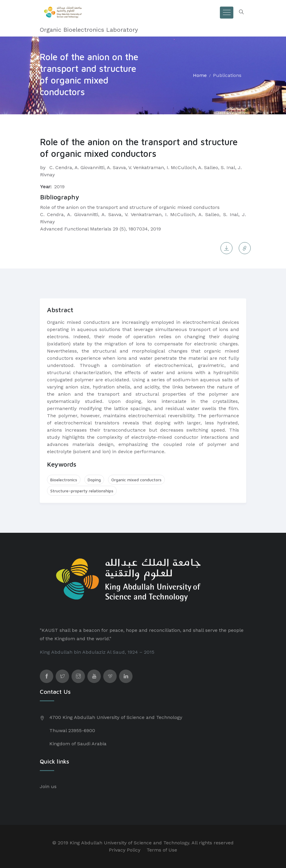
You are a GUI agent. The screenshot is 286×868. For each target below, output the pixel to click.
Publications (227, 75)
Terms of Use (162, 850)
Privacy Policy (125, 850)
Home (200, 75)
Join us (48, 786)
